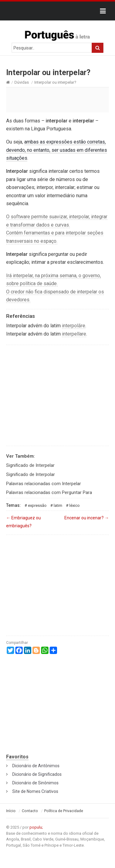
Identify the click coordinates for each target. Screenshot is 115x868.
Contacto (30, 811)
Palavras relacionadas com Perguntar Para (49, 492)
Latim (58, 505)
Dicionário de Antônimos (36, 766)
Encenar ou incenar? (87, 518)
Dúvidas (22, 82)
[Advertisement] (57, 100)
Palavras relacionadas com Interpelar (44, 484)
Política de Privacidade (64, 811)
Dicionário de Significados (37, 774)
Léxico (75, 505)
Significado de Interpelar (30, 465)
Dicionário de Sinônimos (35, 783)
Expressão (37, 505)
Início (11, 811)
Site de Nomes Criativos (35, 791)
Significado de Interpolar (31, 474)
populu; (36, 827)
